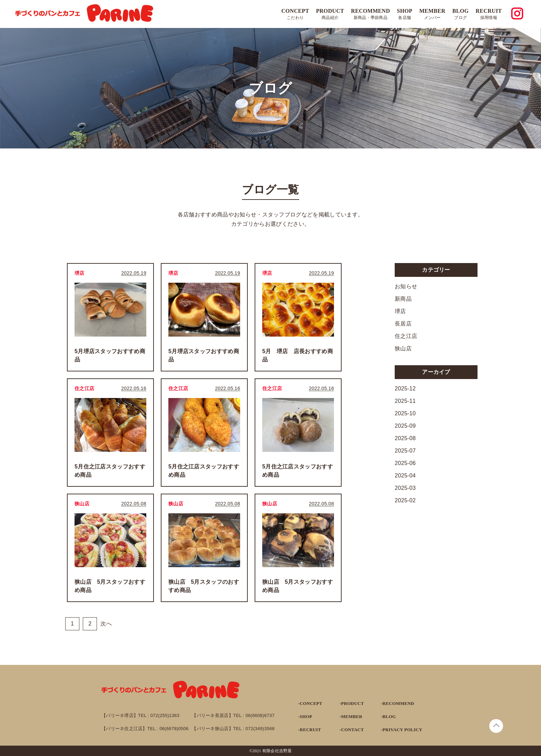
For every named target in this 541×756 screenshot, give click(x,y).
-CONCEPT (310, 703)
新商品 (403, 299)
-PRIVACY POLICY (402, 730)
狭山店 (403, 348)
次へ (106, 624)
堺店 (400, 311)
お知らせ (406, 286)
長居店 (403, 324)
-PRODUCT (352, 703)
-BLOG (388, 716)
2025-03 (405, 488)
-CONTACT (352, 730)
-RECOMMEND (397, 703)
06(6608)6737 (260, 715)
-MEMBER (351, 716)
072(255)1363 (165, 715)
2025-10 (405, 413)
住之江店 (406, 336)
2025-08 (405, 438)
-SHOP (305, 716)
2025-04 (405, 476)
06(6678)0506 (174, 729)
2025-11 (405, 401)
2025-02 (405, 500)
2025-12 (405, 389)
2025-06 (405, 463)
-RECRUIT (309, 730)
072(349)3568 (260, 729)
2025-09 (405, 426)
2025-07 (405, 451)
